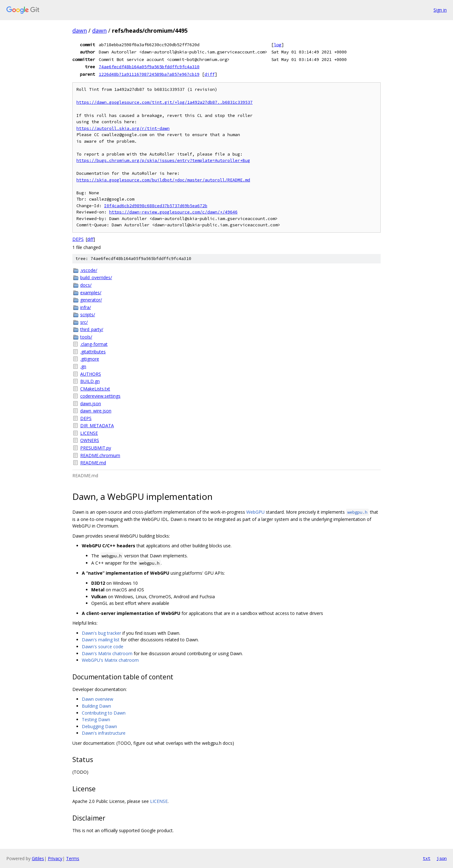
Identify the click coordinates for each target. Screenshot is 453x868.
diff (210, 74)
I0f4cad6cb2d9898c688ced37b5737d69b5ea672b (156, 206)
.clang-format (94, 344)
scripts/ (88, 315)
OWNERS (90, 440)
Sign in (440, 10)
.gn (83, 366)
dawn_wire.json (96, 411)
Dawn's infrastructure (104, 733)
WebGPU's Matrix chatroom (110, 660)
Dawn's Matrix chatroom (107, 653)
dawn (80, 30)
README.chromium (100, 455)
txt (427, 858)
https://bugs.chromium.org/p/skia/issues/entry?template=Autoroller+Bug (163, 160)
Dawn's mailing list (101, 640)
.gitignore (90, 359)
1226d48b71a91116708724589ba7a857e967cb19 (149, 74)
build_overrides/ (96, 277)
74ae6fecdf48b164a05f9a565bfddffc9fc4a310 (149, 67)
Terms (73, 858)
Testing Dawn (96, 719)
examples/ (91, 293)
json (442, 858)
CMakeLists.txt (95, 389)
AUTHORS (91, 374)
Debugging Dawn (99, 726)
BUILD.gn (90, 381)
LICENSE (89, 433)
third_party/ (92, 329)
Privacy (55, 858)
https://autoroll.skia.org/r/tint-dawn (123, 128)
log (277, 45)
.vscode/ (89, 270)
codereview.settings (100, 396)
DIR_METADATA (97, 426)
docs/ (86, 285)
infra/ (86, 307)
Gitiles (38, 858)
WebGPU (255, 512)
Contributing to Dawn (104, 713)
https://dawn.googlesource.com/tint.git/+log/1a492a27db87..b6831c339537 (165, 102)
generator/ (91, 300)
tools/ (86, 337)
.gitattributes (93, 352)
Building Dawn (96, 706)
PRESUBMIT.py (96, 448)
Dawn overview (98, 699)
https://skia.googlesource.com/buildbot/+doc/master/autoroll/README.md (163, 180)
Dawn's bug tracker (101, 633)
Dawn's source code (103, 647)
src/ (84, 322)
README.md (93, 463)
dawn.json (91, 404)
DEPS (78, 239)
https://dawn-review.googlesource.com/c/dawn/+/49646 (173, 212)
